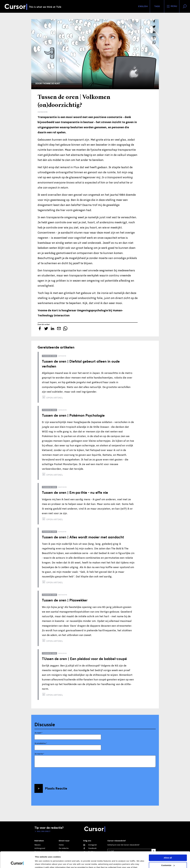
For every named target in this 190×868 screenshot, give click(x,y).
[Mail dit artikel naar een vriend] (154, 37)
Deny (168, 858)
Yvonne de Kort (51, 83)
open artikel (54, 398)
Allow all (168, 843)
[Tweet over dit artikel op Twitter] (154, 27)
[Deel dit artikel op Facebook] (154, 21)
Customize (168, 850)
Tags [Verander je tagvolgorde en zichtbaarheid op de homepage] (157, 6)
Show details (41, 863)
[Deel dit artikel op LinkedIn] (154, 32)
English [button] (143, 6)
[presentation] (55, 775)
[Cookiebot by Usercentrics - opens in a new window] (17, 863)
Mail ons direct (43, 831)
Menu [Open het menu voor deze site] (172, 6)
